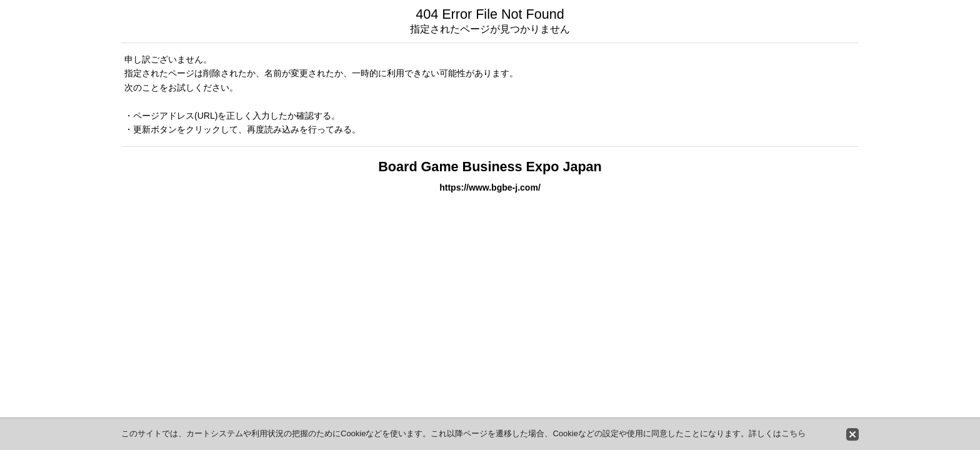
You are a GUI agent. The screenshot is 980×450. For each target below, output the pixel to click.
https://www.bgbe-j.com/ (490, 187)
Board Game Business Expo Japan (490, 167)
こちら (793, 433)
